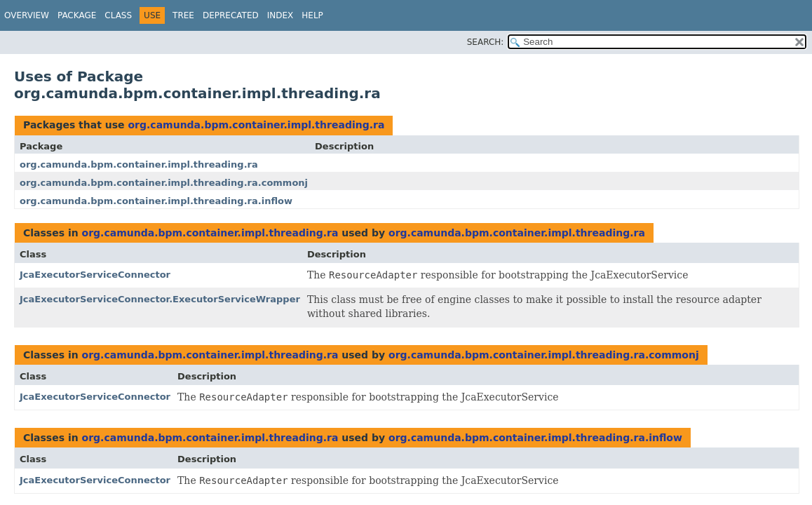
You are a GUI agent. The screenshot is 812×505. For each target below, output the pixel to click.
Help (312, 15)
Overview (27, 15)
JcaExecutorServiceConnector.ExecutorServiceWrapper (160, 299)
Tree (183, 15)
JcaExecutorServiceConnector (95, 275)
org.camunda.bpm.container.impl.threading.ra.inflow (156, 201)
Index (280, 15)
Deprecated (231, 15)
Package (77, 15)
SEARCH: (486, 42)
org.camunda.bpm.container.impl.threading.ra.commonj (164, 183)
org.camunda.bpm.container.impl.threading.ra (256, 125)
